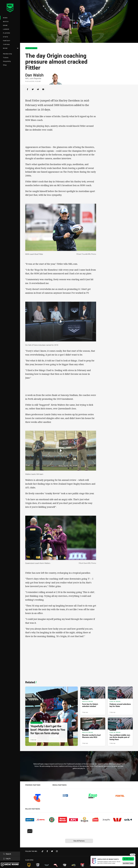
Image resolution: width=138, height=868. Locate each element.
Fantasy (7, 41)
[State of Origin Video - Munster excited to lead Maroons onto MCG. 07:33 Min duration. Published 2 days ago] (93, 732)
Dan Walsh (34, 75)
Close (133, 855)
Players (7, 33)
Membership (8, 54)
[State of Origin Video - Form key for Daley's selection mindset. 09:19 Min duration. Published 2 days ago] (93, 701)
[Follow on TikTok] (42, 851)
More (11, 48)
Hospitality (7, 61)
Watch (6, 22)
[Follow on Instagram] (57, 851)
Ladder (6, 29)
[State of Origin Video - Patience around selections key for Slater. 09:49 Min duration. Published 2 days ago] (120, 701)
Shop (5, 65)
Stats (6, 37)
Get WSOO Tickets (128, 863)
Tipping (6, 44)
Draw (5, 25)
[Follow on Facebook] (47, 851)
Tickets (6, 58)
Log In (7, 858)
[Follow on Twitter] (52, 851)
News (5, 18)
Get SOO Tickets (128, 859)
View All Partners (79, 841)
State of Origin (31, 48)
